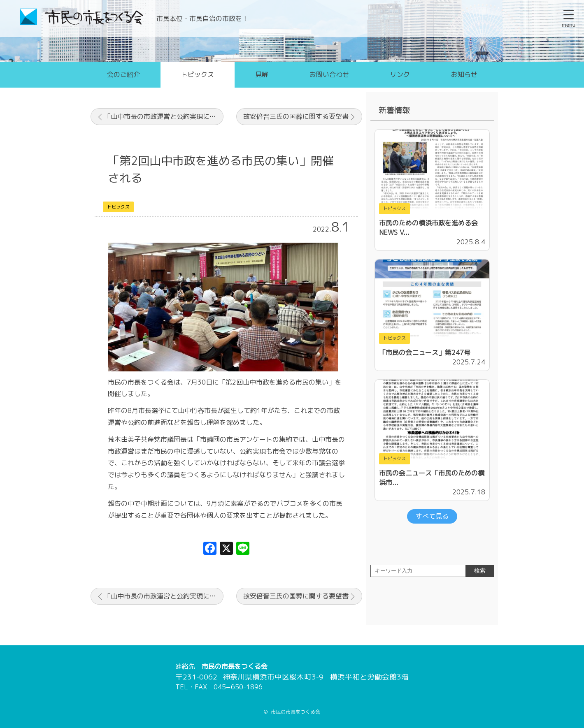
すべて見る (432, 516)
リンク (400, 74)
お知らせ (464, 74)
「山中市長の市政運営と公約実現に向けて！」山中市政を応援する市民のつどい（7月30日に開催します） (164, 116)
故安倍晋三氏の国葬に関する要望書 (296, 116)
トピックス (198, 74)
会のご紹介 (123, 74)
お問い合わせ (329, 74)
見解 (262, 74)
